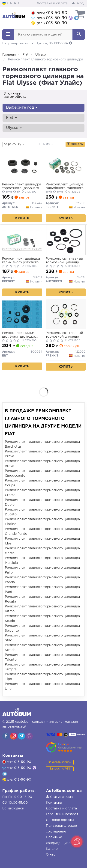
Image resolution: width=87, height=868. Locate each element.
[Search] (79, 35)
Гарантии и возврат (62, 814)
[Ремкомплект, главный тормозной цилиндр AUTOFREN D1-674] (66, 240)
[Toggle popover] (77, 842)
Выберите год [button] (22, 108)
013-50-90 (49, 13)
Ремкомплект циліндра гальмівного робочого (21, 261)
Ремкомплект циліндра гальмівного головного (65, 186)
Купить (22, 218)
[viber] (6, 736)
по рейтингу (14, 144)
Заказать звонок (60, 762)
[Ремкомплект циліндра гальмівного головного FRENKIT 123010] (66, 166)
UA (7, 3)
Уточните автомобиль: (15, 95)
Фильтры (75, 144)
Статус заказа (59, 797)
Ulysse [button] (14, 128)
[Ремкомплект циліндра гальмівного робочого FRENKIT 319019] (22, 240)
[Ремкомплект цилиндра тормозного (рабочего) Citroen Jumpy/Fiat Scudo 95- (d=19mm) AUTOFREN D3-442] (22, 166)
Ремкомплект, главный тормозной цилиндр (64, 261)
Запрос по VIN (60, 769)
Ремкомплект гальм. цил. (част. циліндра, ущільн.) (19, 335)
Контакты (54, 803)
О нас (51, 855)
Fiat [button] (11, 118)
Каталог (52, 849)
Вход (78, 3)
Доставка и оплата (52, 3)
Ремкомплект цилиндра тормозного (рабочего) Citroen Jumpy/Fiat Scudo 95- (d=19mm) (22, 186)
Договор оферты (60, 820)
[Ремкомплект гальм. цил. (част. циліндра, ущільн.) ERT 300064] (22, 314)
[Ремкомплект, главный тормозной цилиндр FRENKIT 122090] (66, 314)
